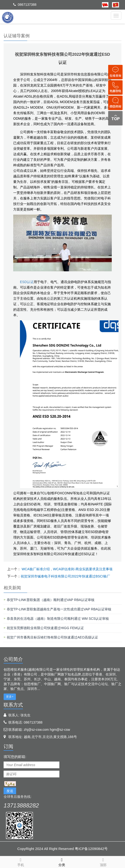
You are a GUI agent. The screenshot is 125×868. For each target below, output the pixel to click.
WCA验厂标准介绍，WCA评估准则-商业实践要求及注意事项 (67, 569)
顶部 (103, 862)
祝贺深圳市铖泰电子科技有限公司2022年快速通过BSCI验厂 (65, 576)
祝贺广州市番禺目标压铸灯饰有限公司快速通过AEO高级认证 (52, 637)
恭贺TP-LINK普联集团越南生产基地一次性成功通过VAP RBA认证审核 (59, 609)
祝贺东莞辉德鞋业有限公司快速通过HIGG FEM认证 (45, 628)
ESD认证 (27, 282)
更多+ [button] (10, 697)
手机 (21, 862)
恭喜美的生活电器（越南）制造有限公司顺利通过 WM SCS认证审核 (58, 619)
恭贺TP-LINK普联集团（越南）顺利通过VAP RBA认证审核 (51, 600)
